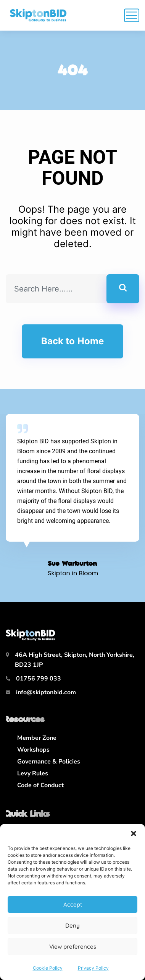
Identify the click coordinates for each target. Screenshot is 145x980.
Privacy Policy (93, 968)
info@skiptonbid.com (46, 692)
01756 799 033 (39, 679)
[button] (134, 833)
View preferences (73, 947)
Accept (73, 904)
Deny (72, 925)
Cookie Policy (48, 968)
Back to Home (72, 341)
